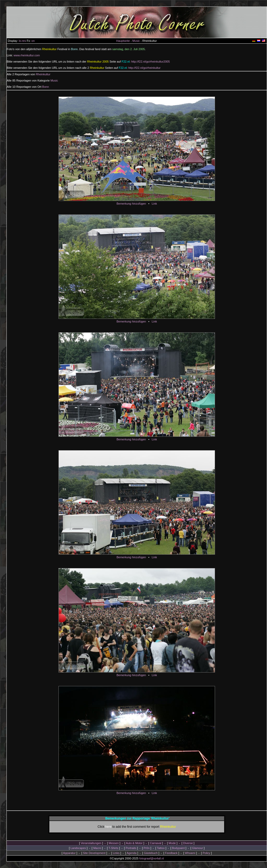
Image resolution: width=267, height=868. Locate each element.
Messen (114, 843)
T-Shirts (113, 848)
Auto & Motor (134, 843)
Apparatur (69, 853)
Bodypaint (178, 848)
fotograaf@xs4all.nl (152, 858)
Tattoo (161, 848)
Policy (206, 853)
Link (154, 204)
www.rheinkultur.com (27, 55)
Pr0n (146, 848)
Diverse (188, 843)
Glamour (198, 848)
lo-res (22, 41)
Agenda (132, 853)
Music (136, 41)
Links (116, 853)
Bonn (45, 87)
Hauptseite (123, 41)
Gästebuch (151, 853)
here (108, 827)
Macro (97, 848)
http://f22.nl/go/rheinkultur (144, 68)
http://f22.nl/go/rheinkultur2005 (150, 62)
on (33, 41)
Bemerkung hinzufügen (131, 204)
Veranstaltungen (91, 843)
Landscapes (78, 848)
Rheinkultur (43, 74)
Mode (172, 843)
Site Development (94, 853)
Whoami (190, 853)
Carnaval (155, 843)
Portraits (131, 848)
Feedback (171, 853)
